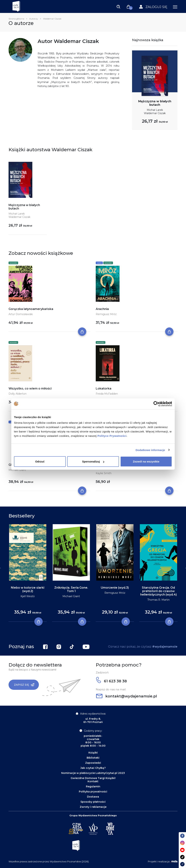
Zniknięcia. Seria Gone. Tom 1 (71, 589)
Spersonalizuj (93, 461)
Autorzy (34, 19)
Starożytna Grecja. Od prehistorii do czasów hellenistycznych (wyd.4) (158, 591)
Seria (99, 263)
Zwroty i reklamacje (93, 807)
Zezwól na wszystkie (146, 461)
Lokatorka (104, 388)
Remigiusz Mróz (106, 314)
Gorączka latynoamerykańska (31, 309)
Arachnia (102, 309)
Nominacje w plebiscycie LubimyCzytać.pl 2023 (93, 773)
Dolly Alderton (18, 394)
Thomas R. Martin (158, 600)
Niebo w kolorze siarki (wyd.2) (28, 589)
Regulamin (93, 786)
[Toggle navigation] (118, 7)
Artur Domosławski (21, 314)
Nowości (13, 263)
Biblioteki (93, 758)
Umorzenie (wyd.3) (115, 588)
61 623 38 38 (111, 681)
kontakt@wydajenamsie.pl (127, 696)
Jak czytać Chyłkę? (93, 768)
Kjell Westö (28, 596)
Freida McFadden (107, 394)
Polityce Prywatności (112, 436)
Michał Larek (155, 110)
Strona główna (16, 19)
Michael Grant (17, 470)
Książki (93, 753)
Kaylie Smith (104, 473)
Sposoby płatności (93, 802)
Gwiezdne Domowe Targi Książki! (93, 778)
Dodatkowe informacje (150, 450)
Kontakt (93, 781)
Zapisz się (24, 685)
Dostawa (93, 797)
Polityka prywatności (93, 792)
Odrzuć (40, 461)
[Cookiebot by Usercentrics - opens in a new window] (156, 404)
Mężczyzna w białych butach (155, 103)
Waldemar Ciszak (155, 113)
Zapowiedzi (93, 763)
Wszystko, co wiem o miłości (30, 388)
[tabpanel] (28, 573)
